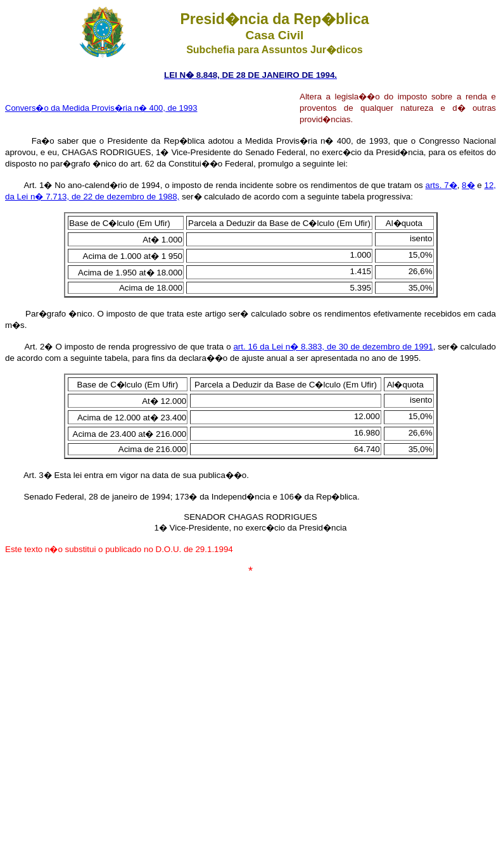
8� (468, 185)
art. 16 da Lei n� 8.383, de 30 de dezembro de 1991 (333, 347)
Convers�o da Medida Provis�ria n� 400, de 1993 (101, 108)
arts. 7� (441, 185)
